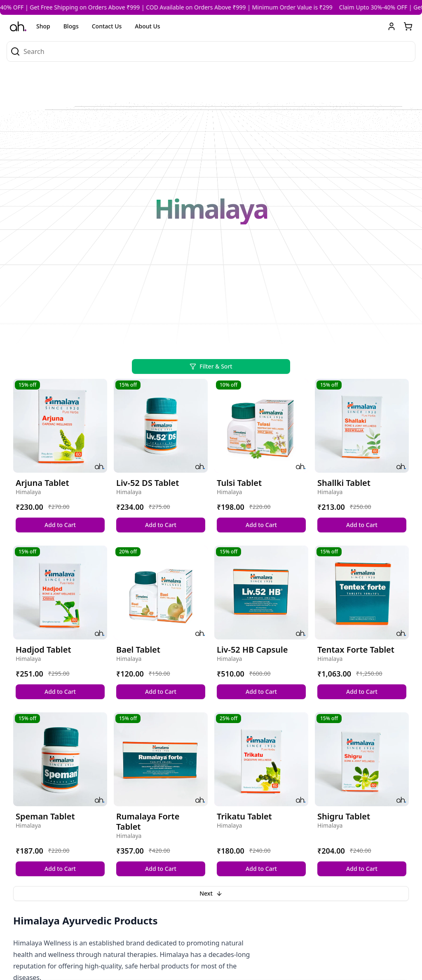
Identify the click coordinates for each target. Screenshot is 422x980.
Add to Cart (60, 525)
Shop (43, 26)
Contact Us (107, 26)
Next (211, 893)
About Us (147, 26)
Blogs (71, 26)
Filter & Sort (211, 366)
